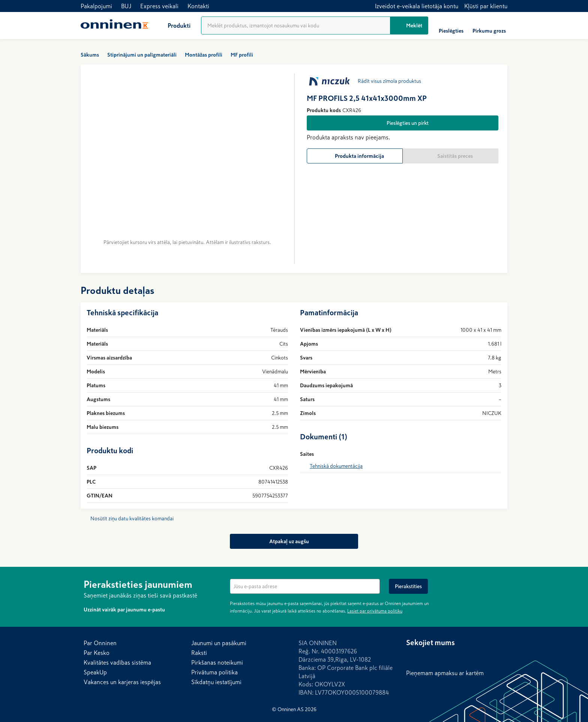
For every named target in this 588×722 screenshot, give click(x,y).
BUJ (126, 6)
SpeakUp (95, 672)
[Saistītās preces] (451, 156)
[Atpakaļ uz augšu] (294, 541)
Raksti (199, 653)
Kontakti (198, 6)
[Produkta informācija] (355, 156)
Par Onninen (100, 643)
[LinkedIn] (442, 657)
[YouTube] (457, 657)
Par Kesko (97, 653)
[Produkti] (173, 25)
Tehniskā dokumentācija (336, 466)
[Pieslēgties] (451, 25)
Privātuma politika (214, 672)
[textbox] (305, 586)
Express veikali (159, 6)
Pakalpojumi (96, 6)
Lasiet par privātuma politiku (375, 611)
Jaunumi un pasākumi (219, 643)
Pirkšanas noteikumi (217, 662)
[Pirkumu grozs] (489, 25)
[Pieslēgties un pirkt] (403, 123)
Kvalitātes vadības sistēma (117, 662)
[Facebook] (412, 657)
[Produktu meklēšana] (296, 25)
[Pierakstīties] (408, 586)
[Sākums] (114, 25)
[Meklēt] (409, 25)
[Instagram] (427, 657)
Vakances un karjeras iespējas (122, 682)
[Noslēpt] (500, 583)
